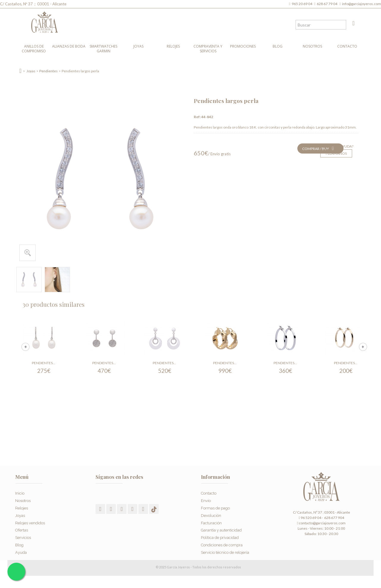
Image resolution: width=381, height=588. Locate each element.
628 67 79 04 (328, 4)
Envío (206, 499)
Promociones (243, 46)
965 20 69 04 (303, 4)
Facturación (211, 521)
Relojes (173, 46)
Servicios (23, 536)
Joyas (138, 46)
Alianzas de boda (69, 46)
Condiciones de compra (222, 543)
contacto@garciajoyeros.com (322, 523)
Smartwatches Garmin (103, 49)
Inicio (20, 492)
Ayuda (21, 551)
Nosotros (312, 46)
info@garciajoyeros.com (362, 4)
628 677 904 (334, 518)
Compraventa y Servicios (208, 49)
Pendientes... (44, 363)
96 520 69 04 (310, 518)
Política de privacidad (220, 536)
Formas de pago (215, 506)
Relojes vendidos (30, 521)
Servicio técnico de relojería (225, 551)
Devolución (211, 514)
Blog (278, 46)
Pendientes (49, 71)
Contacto (347, 46)
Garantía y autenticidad (221, 529)
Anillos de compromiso (34, 49)
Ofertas (22, 529)
